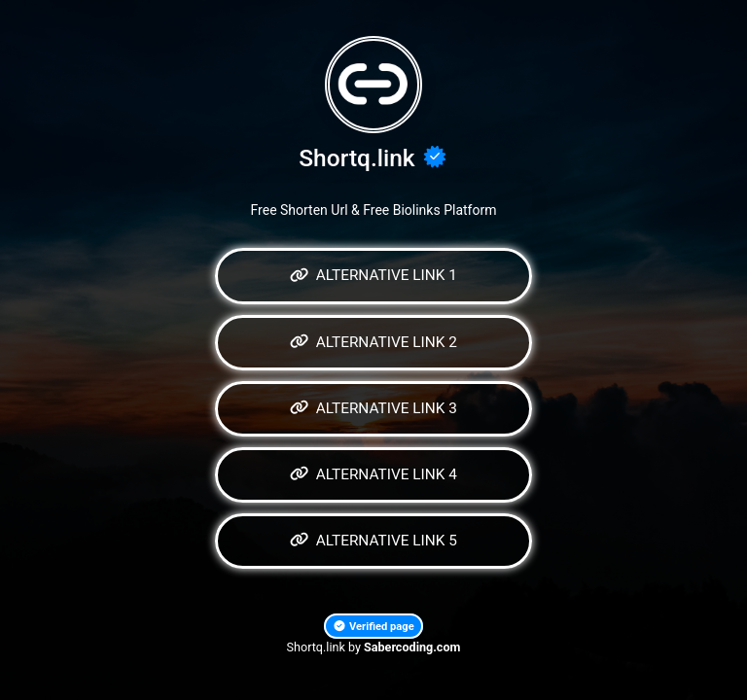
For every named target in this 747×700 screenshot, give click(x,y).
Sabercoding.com (412, 647)
